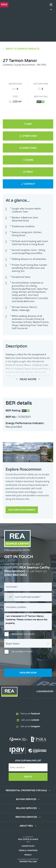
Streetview (30, 136)
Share (29, 160)
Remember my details (23, 634)
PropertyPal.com (28, 862)
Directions (29, 148)
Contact (30, 184)
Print (29, 172)
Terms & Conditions (28, 851)
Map (29, 124)
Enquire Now (28, 673)
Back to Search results (23, 49)
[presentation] (25, 662)
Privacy (28, 855)
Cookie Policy (28, 846)
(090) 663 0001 (16, 575)
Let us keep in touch (22, 651)
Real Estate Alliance (28, 839)
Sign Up (28, 777)
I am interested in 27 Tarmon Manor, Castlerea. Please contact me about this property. (28, 622)
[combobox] (9, 597)
